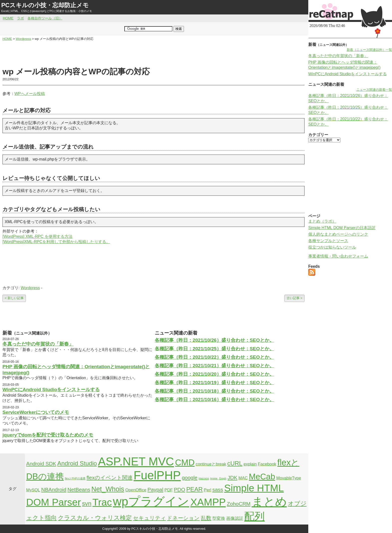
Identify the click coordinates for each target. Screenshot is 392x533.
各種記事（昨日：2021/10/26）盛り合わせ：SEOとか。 (214, 340)
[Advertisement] (154, 54)
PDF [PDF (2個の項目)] (169, 490)
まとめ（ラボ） (322, 221)
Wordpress (30, 288)
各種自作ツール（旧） (45, 18)
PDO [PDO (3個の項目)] (180, 489)
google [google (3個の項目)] (190, 478)
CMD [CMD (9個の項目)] (185, 462)
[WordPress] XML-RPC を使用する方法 (38, 236)
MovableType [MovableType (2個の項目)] (289, 478)
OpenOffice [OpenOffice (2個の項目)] (136, 490)
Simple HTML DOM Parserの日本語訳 (342, 228)
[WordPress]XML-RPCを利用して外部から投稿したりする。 (56, 242)
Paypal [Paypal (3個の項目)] (156, 489)
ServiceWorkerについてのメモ (36, 412)
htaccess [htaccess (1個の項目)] (204, 478)
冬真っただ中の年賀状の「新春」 (38, 344)
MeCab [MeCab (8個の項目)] (262, 477)
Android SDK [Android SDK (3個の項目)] (41, 464)
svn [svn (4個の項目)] (87, 503)
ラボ (20, 18)
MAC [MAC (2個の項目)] (243, 478)
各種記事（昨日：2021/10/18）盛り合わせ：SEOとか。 (214, 391)
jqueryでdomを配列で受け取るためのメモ (48, 435)
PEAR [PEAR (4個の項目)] (194, 489)
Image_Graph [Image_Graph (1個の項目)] (218, 478)
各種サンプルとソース (328, 241)
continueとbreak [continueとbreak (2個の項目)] (211, 464)
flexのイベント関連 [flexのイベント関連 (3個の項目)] (109, 478)
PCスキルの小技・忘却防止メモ (45, 5)
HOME (8, 18)
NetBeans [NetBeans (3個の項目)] (79, 489)
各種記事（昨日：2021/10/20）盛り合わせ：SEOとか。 (214, 374)
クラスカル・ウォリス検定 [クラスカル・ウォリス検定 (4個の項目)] (95, 518)
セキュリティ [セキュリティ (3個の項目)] (150, 518)
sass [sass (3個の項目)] (218, 489)
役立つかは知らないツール (332, 247)
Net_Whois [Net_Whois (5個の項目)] (108, 489)
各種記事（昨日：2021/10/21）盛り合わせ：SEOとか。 (214, 366)
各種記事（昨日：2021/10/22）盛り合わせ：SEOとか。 (214, 357)
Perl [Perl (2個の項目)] (208, 490)
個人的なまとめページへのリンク (338, 234)
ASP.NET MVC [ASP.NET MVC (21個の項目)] (136, 461)
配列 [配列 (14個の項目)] (254, 516)
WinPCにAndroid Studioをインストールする (51, 390)
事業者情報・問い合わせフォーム (338, 256)
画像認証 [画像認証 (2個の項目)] (235, 518)
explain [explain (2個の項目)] (250, 464)
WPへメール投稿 (30, 94)
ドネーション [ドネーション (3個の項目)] (183, 518)
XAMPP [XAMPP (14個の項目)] (208, 502)
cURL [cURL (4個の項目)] (235, 463)
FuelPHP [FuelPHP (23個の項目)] (157, 475)
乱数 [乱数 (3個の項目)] (206, 518)
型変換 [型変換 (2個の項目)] (219, 518)
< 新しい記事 (14, 298)
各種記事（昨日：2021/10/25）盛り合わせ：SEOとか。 (214, 349)
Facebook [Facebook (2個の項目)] (267, 464)
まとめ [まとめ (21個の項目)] (269, 502)
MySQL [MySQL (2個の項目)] (33, 490)
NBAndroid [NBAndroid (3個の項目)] (54, 489)
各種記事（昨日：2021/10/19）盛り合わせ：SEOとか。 (214, 383)
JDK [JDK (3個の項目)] (232, 478)
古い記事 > (294, 298)
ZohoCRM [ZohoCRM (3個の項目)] (239, 504)
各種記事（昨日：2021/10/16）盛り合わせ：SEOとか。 (214, 400)
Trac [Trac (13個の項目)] (102, 502)
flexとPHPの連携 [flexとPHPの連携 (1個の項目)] (75, 478)
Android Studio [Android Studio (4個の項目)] (77, 463)
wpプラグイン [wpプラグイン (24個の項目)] (151, 501)
